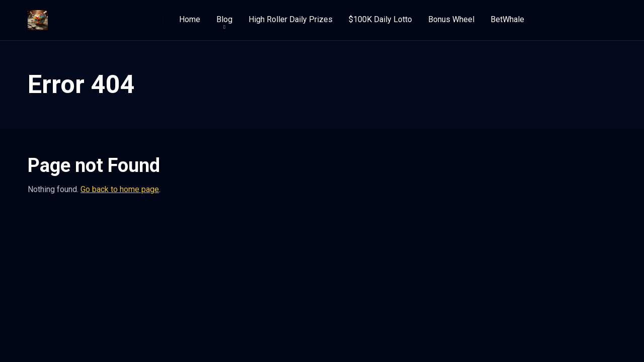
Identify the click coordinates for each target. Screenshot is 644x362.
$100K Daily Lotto (380, 19)
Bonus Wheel (451, 19)
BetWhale (507, 19)
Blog (224, 19)
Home (190, 19)
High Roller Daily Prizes (291, 19)
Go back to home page (120, 189)
